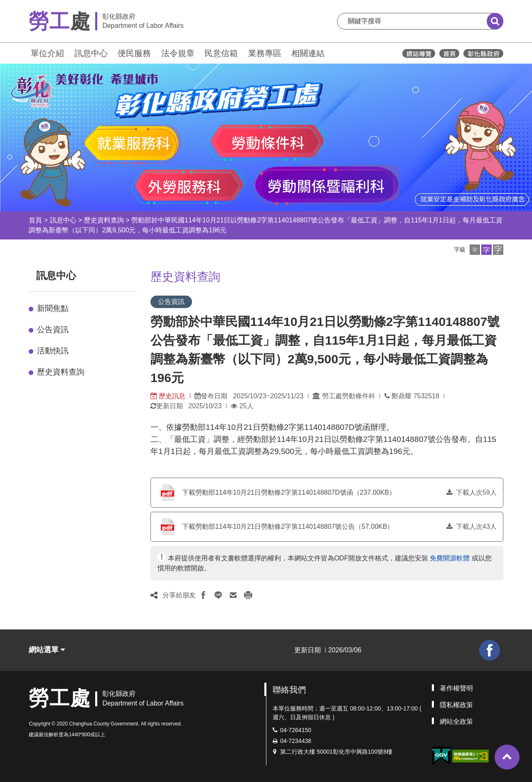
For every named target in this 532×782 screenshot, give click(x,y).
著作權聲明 (456, 688)
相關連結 (308, 53)
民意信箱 (221, 53)
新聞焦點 (53, 308)
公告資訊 (53, 329)
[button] (475, 250)
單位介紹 (47, 53)
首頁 (35, 220)
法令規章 (178, 53)
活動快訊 (53, 351)
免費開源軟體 (450, 558)
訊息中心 (91, 53)
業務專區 (265, 53)
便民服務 (134, 53)
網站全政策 (456, 722)
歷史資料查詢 (104, 220)
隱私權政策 (456, 705)
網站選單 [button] (47, 650)
